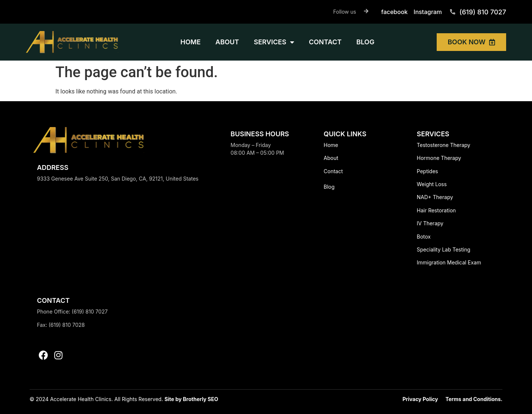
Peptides (427, 171)
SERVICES (274, 42)
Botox (424, 237)
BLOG (366, 42)
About (331, 158)
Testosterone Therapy (444, 145)
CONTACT (325, 42)
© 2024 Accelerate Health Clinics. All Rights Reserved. (97, 399)
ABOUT (227, 42)
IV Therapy (430, 223)
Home (331, 145)
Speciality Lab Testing (444, 249)
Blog (329, 187)
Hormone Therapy (439, 158)
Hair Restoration (436, 210)
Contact (333, 171)
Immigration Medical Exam (449, 262)
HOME (190, 42)
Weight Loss (432, 184)
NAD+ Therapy (435, 197)
